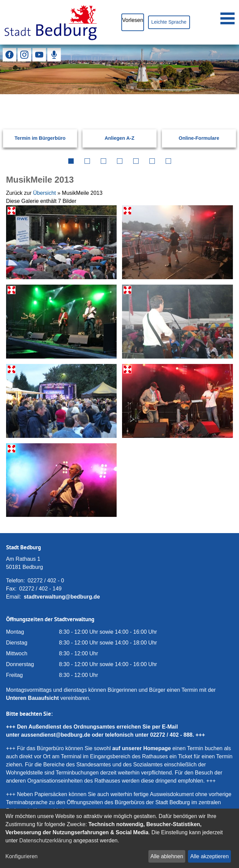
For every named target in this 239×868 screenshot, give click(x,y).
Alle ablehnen (167, 856)
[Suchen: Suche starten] (223, 104)
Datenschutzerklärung (46, 840)
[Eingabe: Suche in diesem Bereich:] (111, 104)
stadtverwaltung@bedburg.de (62, 597)
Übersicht (45, 193)
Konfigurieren (21, 856)
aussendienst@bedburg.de (56, 735)
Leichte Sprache (169, 22)
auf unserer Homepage (141, 748)
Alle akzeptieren (210, 856)
